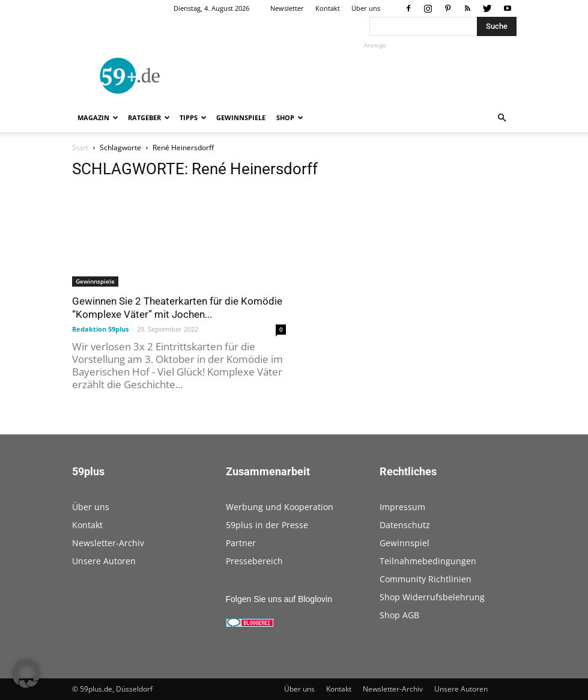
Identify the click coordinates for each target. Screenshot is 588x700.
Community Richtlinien (426, 579)
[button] (502, 118)
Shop (290, 117)
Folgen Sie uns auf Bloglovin (279, 599)
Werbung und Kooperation (280, 507)
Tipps (193, 117)
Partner (241, 543)
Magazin (98, 117)
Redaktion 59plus (100, 329)
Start (80, 148)
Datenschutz (405, 525)
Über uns (366, 8)
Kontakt (328, 8)
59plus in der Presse (267, 525)
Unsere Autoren (104, 561)
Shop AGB (399, 615)
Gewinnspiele (241, 117)
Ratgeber (149, 117)
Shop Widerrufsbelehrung (432, 597)
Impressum (402, 507)
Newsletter (287, 8)
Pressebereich (254, 561)
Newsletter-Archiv (108, 543)
